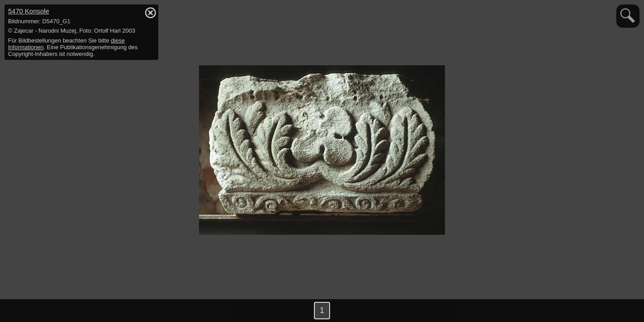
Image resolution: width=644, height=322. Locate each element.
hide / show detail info (150, 13)
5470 (29, 11)
